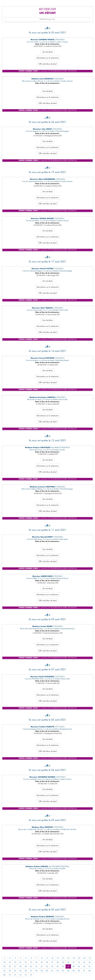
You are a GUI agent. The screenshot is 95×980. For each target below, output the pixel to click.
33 (84, 962)
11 (58, 958)
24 (36, 962)
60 (47, 971)
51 (90, 966)
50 (84, 966)
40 (31, 966)
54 (15, 971)
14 (74, 958)
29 (63, 962)
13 (68, 958)
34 (90, 962)
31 (74, 962)
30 (68, 962)
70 (10, 975)
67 (84, 971)
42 (42, 966)
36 (10, 966)
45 (58, 966)
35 (4, 966)
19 (10, 962)
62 (58, 971)
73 (26, 975)
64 (68, 971)
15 (79, 958)
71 (15, 975)
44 (52, 966)
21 (20, 962)
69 (4, 975)
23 (31, 962)
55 (20, 971)
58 (36, 971)
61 (52, 971)
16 (84, 958)
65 (74, 971)
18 (4, 962)
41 (36, 966)
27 (52, 962)
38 (20, 966)
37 (15, 966)
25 (42, 962)
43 (47, 966)
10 (52, 958)
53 (10, 971)
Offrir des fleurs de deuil (48, 64)
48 (74, 966)
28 (58, 962)
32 (79, 962)
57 (31, 971)
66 (79, 971)
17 (90, 958)
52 (4, 971)
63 (63, 971)
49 (79, 966)
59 (42, 971)
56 (26, 971)
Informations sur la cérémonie (47, 58)
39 (26, 966)
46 (63, 966)
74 (31, 975)
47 (68, 966)
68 (90, 971)
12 (63, 958)
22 (26, 962)
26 (47, 962)
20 (15, 962)
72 (20, 975)
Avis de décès (48, 52)
